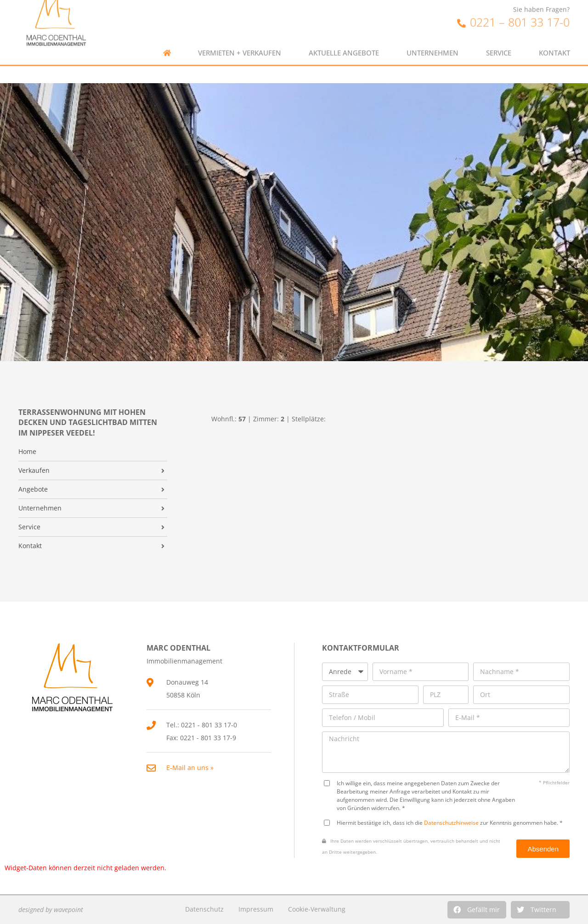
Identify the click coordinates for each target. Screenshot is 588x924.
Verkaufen (34, 471)
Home (27, 452)
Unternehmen (433, 43)
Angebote (33, 489)
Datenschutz (204, 909)
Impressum (256, 909)
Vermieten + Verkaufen (240, 43)
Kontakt (554, 43)
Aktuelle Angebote (344, 43)
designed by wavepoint (51, 910)
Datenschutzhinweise (451, 822)
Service (499, 43)
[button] (477, 910)
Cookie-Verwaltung (317, 909)
